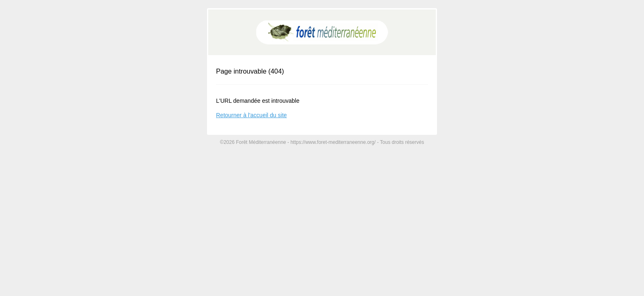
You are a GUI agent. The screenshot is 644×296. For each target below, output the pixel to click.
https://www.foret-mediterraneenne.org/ (333, 142)
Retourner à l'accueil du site (251, 115)
